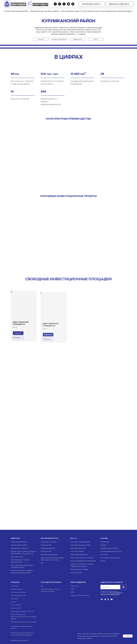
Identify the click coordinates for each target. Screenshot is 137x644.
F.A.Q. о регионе (16, 605)
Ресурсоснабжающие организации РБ (83, 561)
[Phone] (64, 4)
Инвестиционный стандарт (70, 11)
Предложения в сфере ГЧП (20, 548)
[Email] (68, 4)
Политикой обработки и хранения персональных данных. (112, 593)
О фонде (104, 538)
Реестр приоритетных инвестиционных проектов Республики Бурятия (24, 617)
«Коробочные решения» (19, 545)
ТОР (42, 586)
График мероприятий (48, 548)
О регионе (7, 11)
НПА (42, 563)
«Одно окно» (75, 586)
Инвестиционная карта (91, 11)
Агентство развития (77, 551)
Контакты (103, 11)
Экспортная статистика (48, 542)
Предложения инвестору (39, 11)
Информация (105, 542)
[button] (120, 4)
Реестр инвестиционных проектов (82, 558)
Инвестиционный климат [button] (20, 11)
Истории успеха (46, 545)
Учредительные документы (109, 548)
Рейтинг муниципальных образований (23, 622)
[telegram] (105, 599)
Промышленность (17, 589)
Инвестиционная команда (79, 569)
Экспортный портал (49, 538)
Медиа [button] (129, 11)
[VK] (55, 4)
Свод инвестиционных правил (81, 545)
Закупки (103, 561)
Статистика (14, 586)
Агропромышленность (18, 595)
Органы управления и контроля (111, 551)
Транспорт (14, 599)
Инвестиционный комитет (79, 555)
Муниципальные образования (116, 11)
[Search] (51, 4)
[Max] (73, 4)
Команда (103, 545)
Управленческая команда (49, 555)
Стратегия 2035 (16, 608)
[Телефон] (108, 599)
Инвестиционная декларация (80, 542)
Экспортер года (46, 551)
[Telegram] (60, 4)
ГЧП (81, 11)
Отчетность (104, 555)
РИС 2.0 (74, 538)
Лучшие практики (76, 573)
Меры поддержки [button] (54, 11)
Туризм (13, 602)
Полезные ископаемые (18, 592)
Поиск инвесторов (17, 557)
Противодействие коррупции (110, 558)
